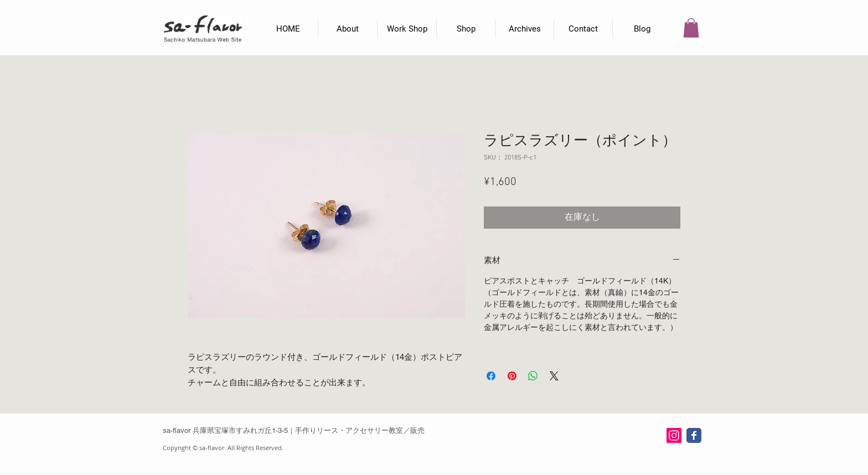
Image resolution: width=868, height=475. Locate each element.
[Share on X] (554, 376)
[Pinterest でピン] (512, 376)
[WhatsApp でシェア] (533, 376)
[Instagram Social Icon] (674, 435)
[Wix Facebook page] (694, 435)
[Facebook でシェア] (491, 376)
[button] (691, 28)
